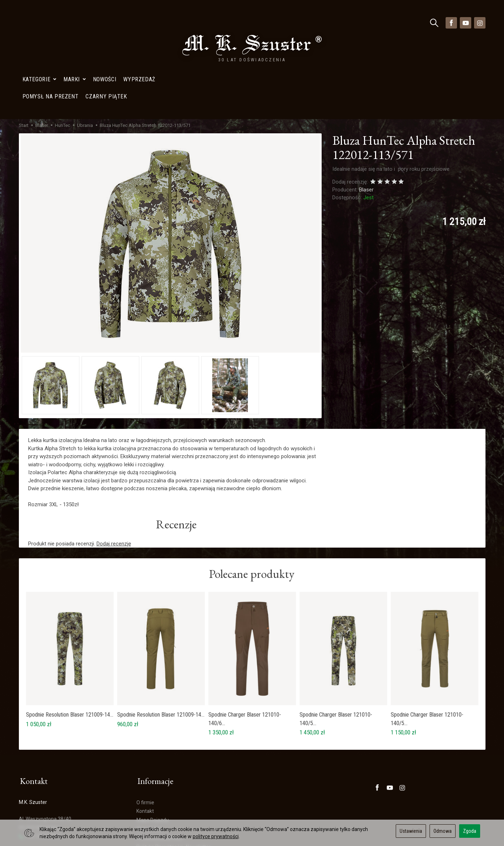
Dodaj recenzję (114, 480)
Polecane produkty (252, 511)
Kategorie (39, 23)
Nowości (105, 23)
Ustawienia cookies (40, 812)
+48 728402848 (40, 770)
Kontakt (145, 745)
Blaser (366, 124)
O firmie (145, 737)
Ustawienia (411, 831)
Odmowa (443, 831)
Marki (75, 23)
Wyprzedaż (139, 23)
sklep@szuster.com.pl (47, 787)
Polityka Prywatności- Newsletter (173, 781)
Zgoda (470, 831)
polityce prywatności (216, 836)
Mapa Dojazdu (38, 804)
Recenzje (176, 460)
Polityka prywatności (160, 772)
